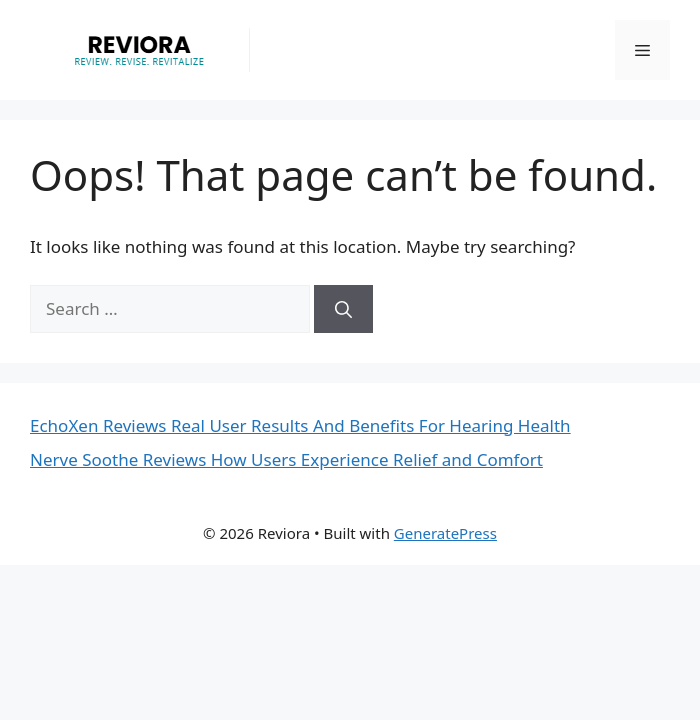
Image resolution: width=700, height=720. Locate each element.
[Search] (343, 309)
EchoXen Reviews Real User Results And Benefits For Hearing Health (300, 425)
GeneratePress (445, 533)
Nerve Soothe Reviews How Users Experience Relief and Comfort (286, 459)
